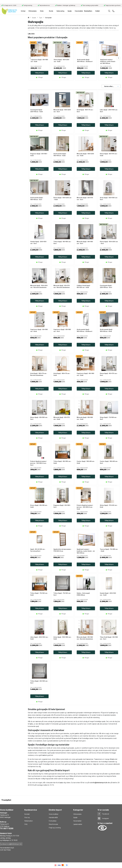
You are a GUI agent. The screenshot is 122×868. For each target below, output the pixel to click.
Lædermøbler (78, 824)
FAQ (26, 824)
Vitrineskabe (77, 814)
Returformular (53, 824)
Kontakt (27, 814)
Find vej (27, 817)
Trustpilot (6, 800)
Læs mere (31, 34)
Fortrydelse (53, 821)
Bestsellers (88, 11)
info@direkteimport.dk (100, 783)
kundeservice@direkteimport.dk (11, 844)
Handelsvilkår (53, 817)
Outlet (97, 11)
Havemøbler (77, 821)
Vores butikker (54, 814)
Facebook (106, 814)
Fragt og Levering (55, 828)
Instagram (105, 818)
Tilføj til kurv (39, 125)
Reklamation (29, 821)
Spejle (75, 817)
